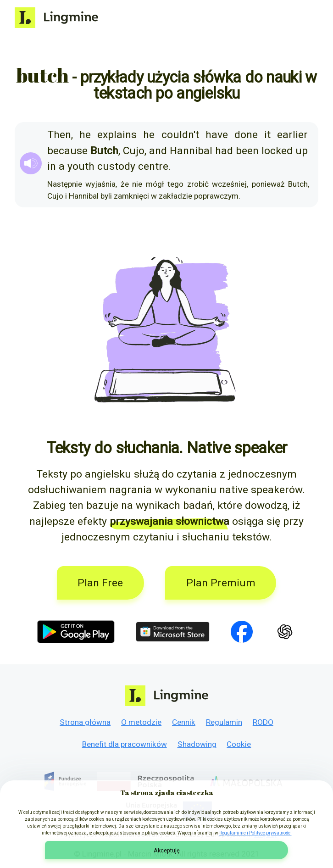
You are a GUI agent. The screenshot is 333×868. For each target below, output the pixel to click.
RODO (263, 722)
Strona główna (85, 722)
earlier (292, 135)
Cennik (184, 722)
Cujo (134, 151)
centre (153, 166)
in (52, 166)
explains (117, 135)
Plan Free (100, 583)
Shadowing (197, 744)
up (302, 151)
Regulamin (224, 722)
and (158, 151)
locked (277, 151)
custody (116, 166)
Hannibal (191, 151)
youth (81, 166)
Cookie (239, 744)
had (224, 151)
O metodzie (141, 722)
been (247, 151)
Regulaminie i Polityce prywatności (255, 833)
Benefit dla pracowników (125, 744)
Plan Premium (221, 583)
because (67, 151)
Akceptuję (167, 850)
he (85, 135)
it (267, 135)
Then (59, 135)
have (217, 135)
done (246, 135)
